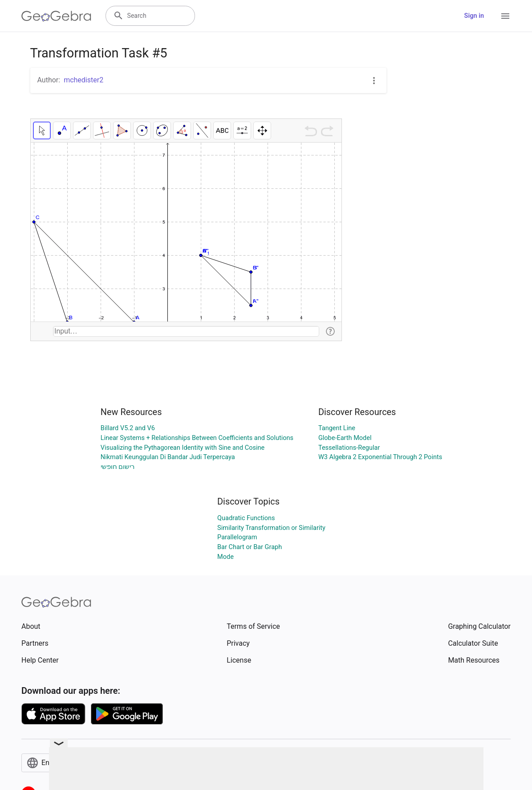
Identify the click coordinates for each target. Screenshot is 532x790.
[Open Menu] (505, 16)
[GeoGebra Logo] (56, 16)
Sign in (474, 16)
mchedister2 (83, 80)
